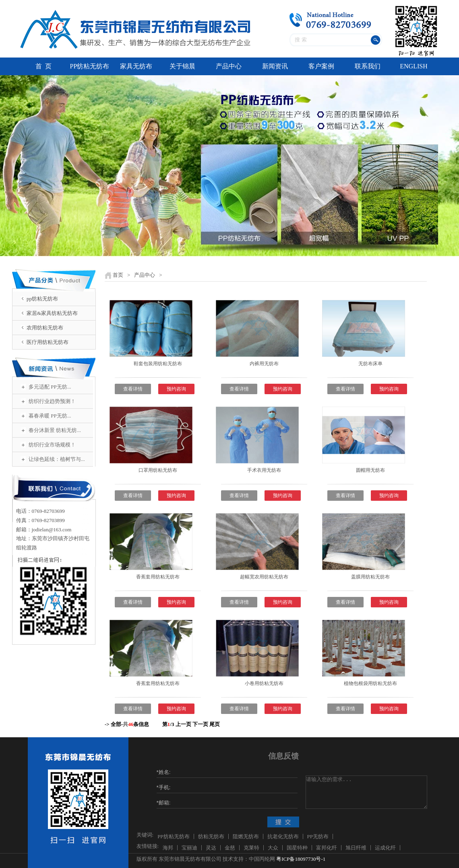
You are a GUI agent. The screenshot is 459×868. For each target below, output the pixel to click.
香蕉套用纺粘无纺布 (158, 577)
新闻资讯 (275, 66)
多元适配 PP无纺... (50, 387)
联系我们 (368, 66)
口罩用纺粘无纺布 (158, 470)
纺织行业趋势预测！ (52, 401)
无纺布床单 (370, 364)
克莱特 (251, 848)
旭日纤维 (356, 848)
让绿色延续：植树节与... (57, 459)
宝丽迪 (189, 848)
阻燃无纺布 (246, 836)
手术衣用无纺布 (264, 470)
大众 (273, 848)
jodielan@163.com (52, 530)
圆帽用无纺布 (370, 470)
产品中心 (229, 66)
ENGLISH (414, 66)
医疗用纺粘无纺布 (48, 342)
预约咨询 (176, 389)
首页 (118, 275)
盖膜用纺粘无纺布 (370, 577)
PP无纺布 (318, 836)
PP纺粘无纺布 (90, 66)
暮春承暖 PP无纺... (50, 416)
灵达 (211, 848)
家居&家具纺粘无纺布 (52, 313)
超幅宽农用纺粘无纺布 (264, 577)
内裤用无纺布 (264, 364)
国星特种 (297, 848)
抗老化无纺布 (283, 836)
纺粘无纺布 (211, 836)
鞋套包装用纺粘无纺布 (158, 364)
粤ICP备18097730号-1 (301, 859)
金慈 (230, 848)
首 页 (43, 66)
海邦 (168, 848)
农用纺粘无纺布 (45, 328)
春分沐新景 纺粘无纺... (55, 430)
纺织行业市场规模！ (52, 445)
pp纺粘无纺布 (42, 299)
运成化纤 (385, 848)
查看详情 (133, 389)
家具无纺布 (136, 66)
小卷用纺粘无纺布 (264, 683)
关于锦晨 (182, 66)
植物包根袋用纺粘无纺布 (370, 683)
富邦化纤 (327, 848)
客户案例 (321, 66)
